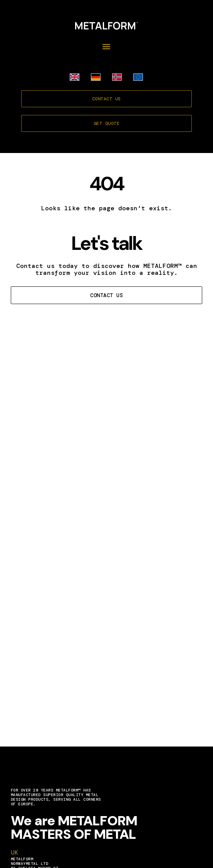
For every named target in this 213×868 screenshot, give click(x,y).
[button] (106, 46)
